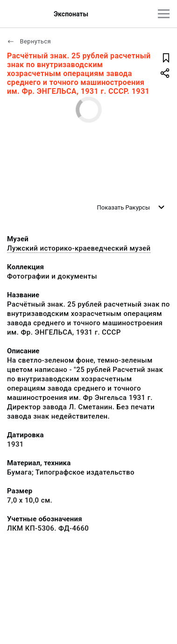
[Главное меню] (164, 14)
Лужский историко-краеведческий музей (79, 248)
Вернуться (29, 41)
